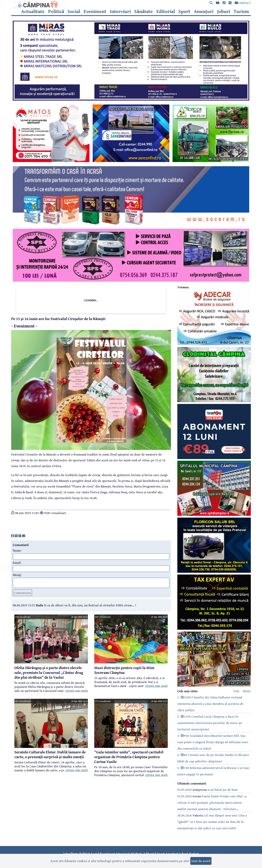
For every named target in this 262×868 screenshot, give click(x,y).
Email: (17, 563)
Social (74, 11)
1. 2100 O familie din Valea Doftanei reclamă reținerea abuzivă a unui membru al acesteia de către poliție (210, 704)
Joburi (224, 11)
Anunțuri (204, 11)
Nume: (17, 550)
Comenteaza (22, 593)
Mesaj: (17, 575)
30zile (247, 691)
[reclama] (131, 99)
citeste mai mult (77, 690)
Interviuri (120, 11)
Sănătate (143, 11)
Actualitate (33, 11)
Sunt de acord (201, 861)
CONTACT (243, 3)
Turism (241, 11)
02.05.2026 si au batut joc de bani (207, 789)
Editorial (166, 11)
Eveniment (95, 11)
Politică (56, 11)
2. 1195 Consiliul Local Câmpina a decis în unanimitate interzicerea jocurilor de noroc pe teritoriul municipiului (210, 723)
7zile (236, 691)
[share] (13, 536)
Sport (184, 11)
